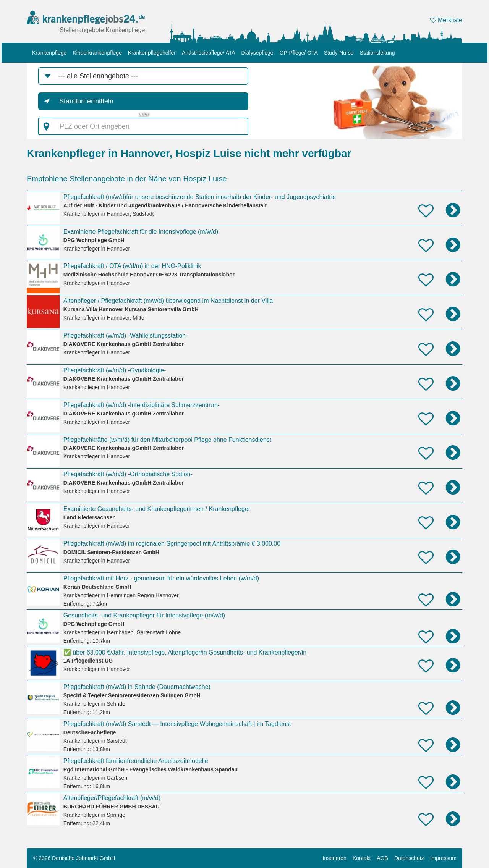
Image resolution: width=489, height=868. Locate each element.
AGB (382, 858)
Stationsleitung (377, 53)
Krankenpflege (49, 53)
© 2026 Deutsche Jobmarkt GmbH (74, 858)
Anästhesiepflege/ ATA (209, 53)
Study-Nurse (339, 53)
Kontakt (362, 858)
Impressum (443, 858)
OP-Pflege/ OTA (299, 53)
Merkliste (446, 20)
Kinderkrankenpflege (97, 53)
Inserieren (335, 858)
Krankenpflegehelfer (152, 53)
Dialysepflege (257, 53)
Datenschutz (409, 858)
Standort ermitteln (86, 101)
